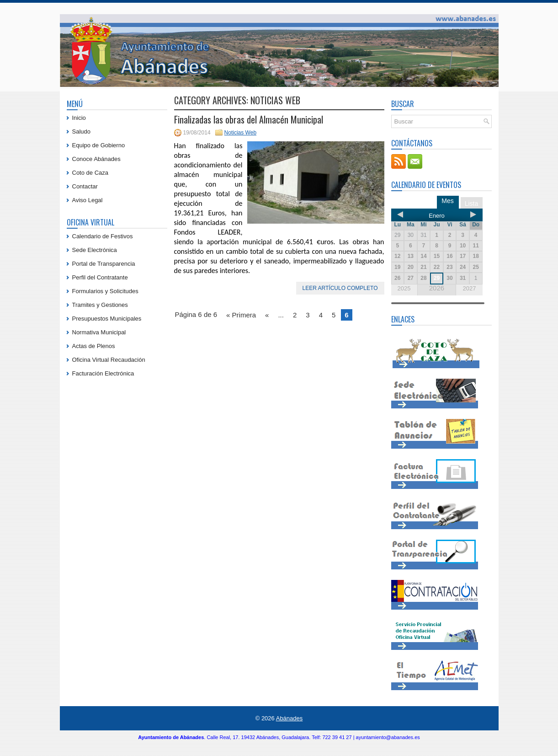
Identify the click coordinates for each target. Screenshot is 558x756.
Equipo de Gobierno (99, 145)
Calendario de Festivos (103, 236)
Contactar (85, 186)
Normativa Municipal (99, 332)
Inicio (79, 118)
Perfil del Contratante (100, 277)
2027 (469, 288)
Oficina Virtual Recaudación (109, 360)
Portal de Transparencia (104, 264)
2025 (404, 288)
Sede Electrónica (95, 250)
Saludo (81, 131)
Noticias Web (240, 133)
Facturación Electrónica (103, 373)
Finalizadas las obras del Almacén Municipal (249, 119)
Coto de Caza (90, 173)
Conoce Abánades (96, 159)
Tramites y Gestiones (100, 305)
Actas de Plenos (94, 346)
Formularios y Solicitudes (105, 291)
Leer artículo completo (340, 288)
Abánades (290, 718)
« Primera (241, 315)
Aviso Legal (88, 200)
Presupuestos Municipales (107, 319)
